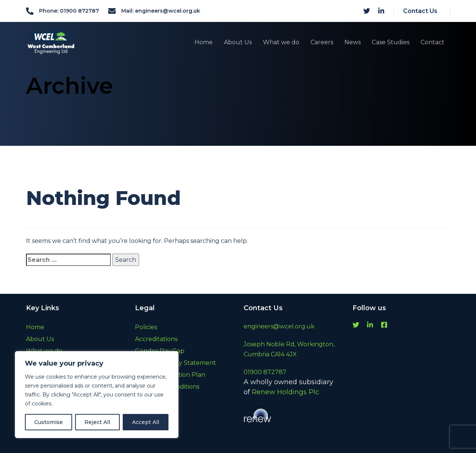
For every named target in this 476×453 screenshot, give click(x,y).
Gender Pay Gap (160, 351)
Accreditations (156, 339)
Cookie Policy (155, 399)
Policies (146, 327)
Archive (146, 422)
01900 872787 (265, 372)
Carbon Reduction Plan (170, 375)
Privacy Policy (155, 410)
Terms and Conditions (167, 387)
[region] (97, 395)
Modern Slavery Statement (176, 363)
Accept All (146, 422)
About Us (40, 339)
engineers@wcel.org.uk (279, 326)
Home (35, 327)
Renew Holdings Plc (285, 392)
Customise (49, 422)
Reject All (97, 422)
